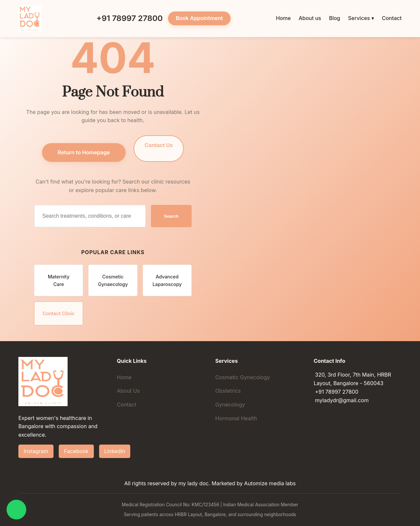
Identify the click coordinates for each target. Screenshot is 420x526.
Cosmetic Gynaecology (113, 280)
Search (171, 216)
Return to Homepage (84, 152)
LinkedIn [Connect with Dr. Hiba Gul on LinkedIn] (115, 451)
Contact (392, 18)
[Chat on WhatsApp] (16, 510)
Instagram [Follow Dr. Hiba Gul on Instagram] (36, 451)
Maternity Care (59, 280)
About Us (128, 391)
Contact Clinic (59, 313)
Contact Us (159, 145)
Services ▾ (361, 18)
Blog (335, 18)
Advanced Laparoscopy (167, 280)
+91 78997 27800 (125, 18)
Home (283, 18)
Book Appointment (199, 18)
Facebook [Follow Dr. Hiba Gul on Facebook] (76, 451)
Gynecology (230, 405)
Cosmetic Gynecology (243, 377)
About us (310, 18)
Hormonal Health (236, 418)
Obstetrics (228, 391)
